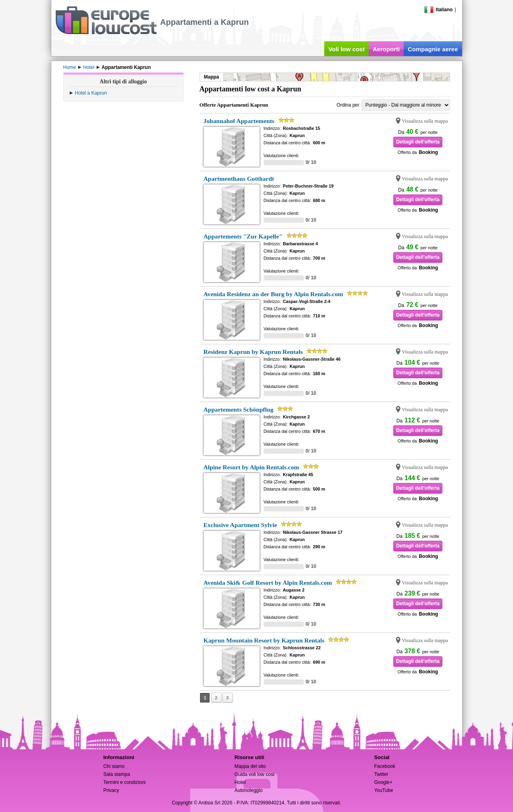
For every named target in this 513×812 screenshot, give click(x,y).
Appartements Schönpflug (239, 409)
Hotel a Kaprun (91, 93)
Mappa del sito (250, 766)
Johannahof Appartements (239, 121)
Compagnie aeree (433, 49)
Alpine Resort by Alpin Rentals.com (251, 467)
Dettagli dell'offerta (418, 142)
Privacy (111, 790)
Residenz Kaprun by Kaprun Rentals (253, 352)
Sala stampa (117, 774)
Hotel (240, 782)
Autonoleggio (248, 790)
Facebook (385, 766)
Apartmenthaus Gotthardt (239, 179)
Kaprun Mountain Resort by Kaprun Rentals (264, 640)
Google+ (383, 782)
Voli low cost (346, 49)
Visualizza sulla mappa (425, 121)
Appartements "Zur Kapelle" (243, 236)
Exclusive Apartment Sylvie (240, 525)
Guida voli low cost (254, 774)
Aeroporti (386, 49)
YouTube (383, 790)
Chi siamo (114, 766)
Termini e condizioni (124, 782)
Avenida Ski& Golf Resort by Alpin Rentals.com (268, 583)
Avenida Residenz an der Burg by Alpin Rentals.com (274, 294)
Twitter (381, 774)
